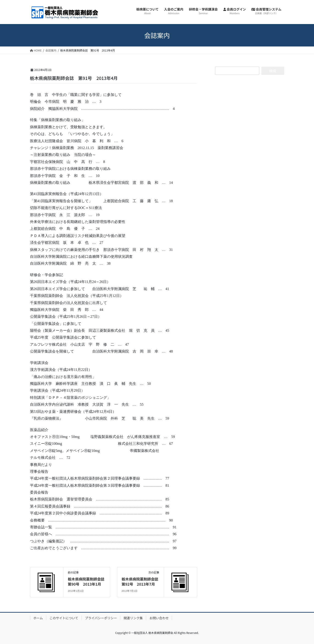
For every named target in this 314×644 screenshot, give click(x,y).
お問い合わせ (159, 618)
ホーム (38, 618)
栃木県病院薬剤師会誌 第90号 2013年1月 (88, 582)
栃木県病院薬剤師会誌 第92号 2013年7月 (142, 582)
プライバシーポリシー (101, 618)
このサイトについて (64, 618)
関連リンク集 (133, 618)
